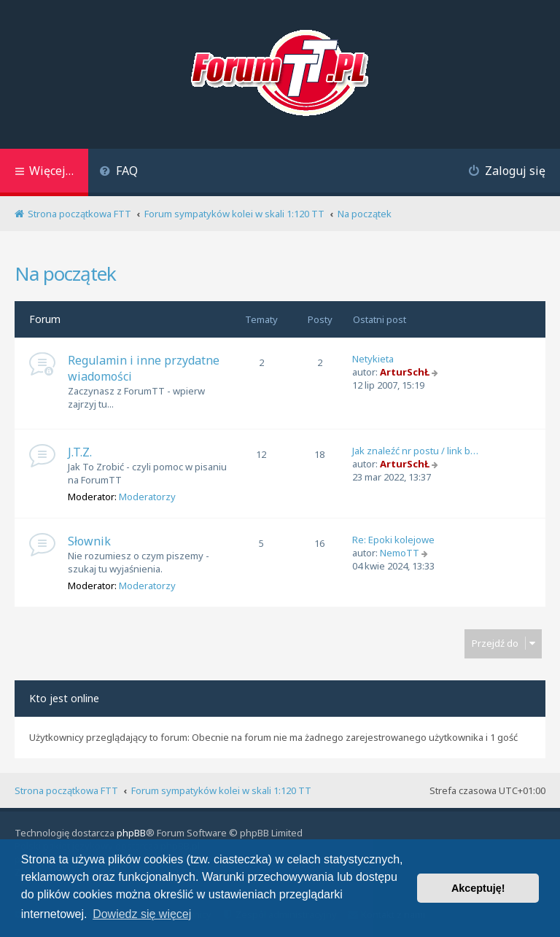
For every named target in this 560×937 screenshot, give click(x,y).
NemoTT (400, 553)
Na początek (65, 273)
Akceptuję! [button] (478, 888)
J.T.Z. (80, 452)
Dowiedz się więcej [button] (142, 914)
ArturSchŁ (405, 372)
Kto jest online (64, 698)
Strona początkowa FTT (66, 790)
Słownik (89, 541)
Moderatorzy (147, 497)
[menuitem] (118, 172)
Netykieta (373, 359)
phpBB (131, 833)
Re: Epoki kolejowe (393, 540)
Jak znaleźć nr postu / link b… (415, 451)
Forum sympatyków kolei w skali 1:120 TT (221, 790)
